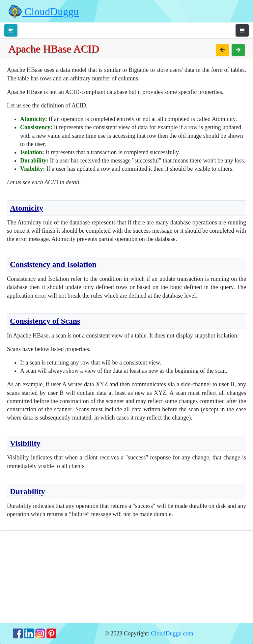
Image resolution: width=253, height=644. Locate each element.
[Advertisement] (126, 577)
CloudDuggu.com (172, 633)
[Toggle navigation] (11, 30)
